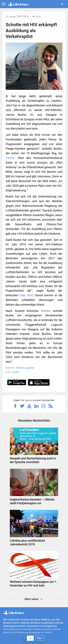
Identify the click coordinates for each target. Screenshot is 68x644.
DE (63, 4)
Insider (16, 372)
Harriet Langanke (25, 368)
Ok (30, 638)
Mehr (40, 638)
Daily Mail (26, 295)
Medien (46, 311)
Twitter (10, 158)
